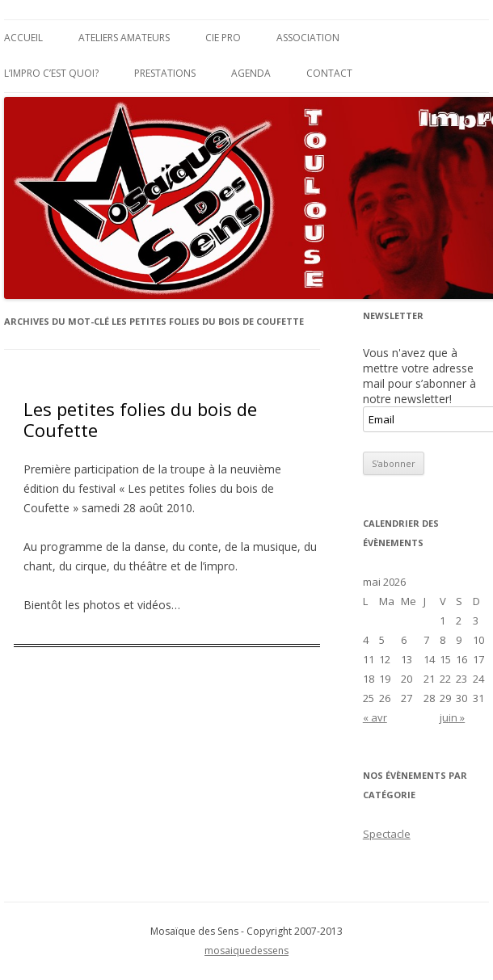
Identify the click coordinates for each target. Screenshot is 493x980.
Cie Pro (223, 38)
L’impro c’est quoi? (51, 73)
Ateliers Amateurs (124, 38)
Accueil (23, 38)
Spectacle (387, 834)
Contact (329, 73)
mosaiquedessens (247, 951)
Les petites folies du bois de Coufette (140, 419)
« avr (375, 717)
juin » (452, 717)
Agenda (251, 73)
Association (308, 38)
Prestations (165, 73)
